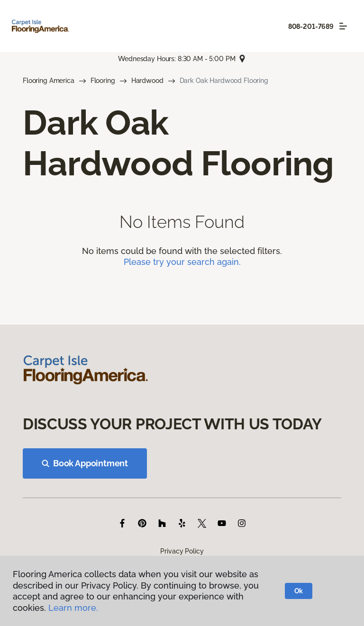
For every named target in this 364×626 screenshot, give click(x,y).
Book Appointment (85, 463)
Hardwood (147, 81)
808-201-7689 (311, 27)
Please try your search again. (182, 262)
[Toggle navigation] (343, 26)
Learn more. (73, 608)
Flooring (103, 81)
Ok (299, 591)
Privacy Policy (182, 551)
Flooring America (49, 81)
